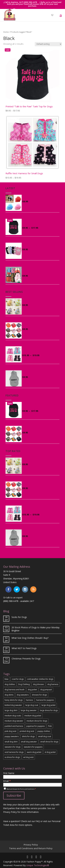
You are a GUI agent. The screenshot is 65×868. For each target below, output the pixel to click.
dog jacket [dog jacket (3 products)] (32, 690)
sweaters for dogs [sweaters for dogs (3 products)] (13, 747)
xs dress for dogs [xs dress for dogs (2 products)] (12, 757)
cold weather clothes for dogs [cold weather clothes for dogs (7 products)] (40, 679)
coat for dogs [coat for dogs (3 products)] (18, 679)
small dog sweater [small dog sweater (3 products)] (29, 742)
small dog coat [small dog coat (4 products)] (45, 736)
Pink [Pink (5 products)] (50, 726)
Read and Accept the (20, 789)
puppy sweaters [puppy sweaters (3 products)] (12, 736)
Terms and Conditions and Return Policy (31, 848)
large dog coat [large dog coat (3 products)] (32, 705)
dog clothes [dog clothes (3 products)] (10, 684)
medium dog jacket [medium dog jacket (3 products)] (33, 716)
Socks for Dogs (19, 617)
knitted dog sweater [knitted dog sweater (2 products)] (13, 705)
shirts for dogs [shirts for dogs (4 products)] (28, 736)
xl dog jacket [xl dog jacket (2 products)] (50, 752)
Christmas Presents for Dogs (26, 659)
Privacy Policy (31, 845)
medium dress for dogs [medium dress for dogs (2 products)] (37, 721)
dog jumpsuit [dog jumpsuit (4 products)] (46, 690)
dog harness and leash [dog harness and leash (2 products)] (15, 690)
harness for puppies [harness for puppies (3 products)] (45, 700)
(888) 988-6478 (11, 601)
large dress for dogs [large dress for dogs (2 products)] (49, 710)
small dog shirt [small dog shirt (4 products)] (11, 742)
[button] (14, 11)
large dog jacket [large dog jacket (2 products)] (48, 705)
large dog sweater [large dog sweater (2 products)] (29, 710)
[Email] (32, 785)
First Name (9, 773)
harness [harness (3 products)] (29, 700)
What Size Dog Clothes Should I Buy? (30, 638)
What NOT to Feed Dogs (24, 648)
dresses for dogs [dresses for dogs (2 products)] (39, 695)
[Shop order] (48, 44)
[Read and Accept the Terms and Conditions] (5, 789)
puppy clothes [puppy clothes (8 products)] (44, 731)
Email (7, 781)
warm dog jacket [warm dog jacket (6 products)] (34, 752)
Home (6, 32)
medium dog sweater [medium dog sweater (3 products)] (14, 721)
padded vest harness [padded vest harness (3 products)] (14, 726)
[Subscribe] (14, 796)
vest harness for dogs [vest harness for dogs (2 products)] (14, 752)
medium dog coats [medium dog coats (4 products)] (13, 716)
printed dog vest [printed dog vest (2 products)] (27, 731)
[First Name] (32, 777)
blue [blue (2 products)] (7, 679)
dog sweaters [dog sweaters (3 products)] (23, 695)
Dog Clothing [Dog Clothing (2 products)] (24, 684)
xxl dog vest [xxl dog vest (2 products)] (28, 757)
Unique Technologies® (38, 865)
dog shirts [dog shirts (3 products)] (9, 695)
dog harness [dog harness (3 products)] (53, 684)
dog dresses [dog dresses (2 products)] (38, 684)
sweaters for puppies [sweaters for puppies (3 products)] (33, 747)
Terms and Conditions (27, 789)
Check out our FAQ (30, 821)
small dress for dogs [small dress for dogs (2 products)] (49, 742)
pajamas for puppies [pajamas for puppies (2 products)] (36, 726)
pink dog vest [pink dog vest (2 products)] (10, 731)
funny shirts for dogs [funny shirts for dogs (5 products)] (14, 700)
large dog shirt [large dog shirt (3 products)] (11, 710)
